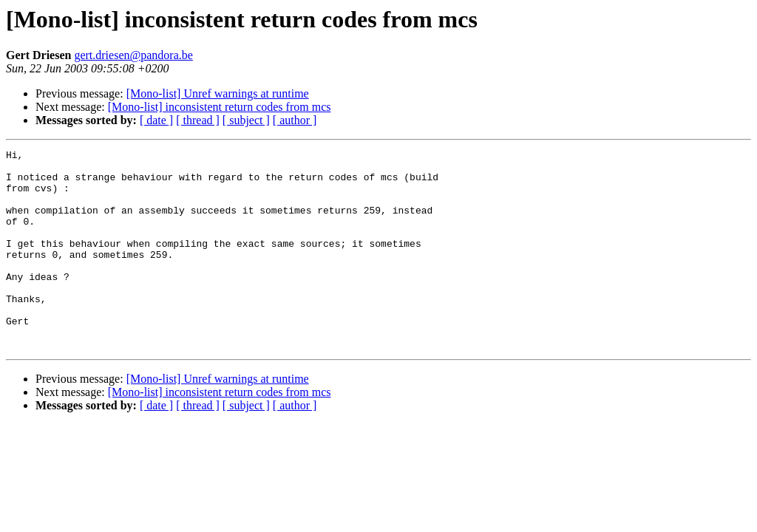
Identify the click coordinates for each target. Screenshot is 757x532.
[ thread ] (198, 120)
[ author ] (295, 120)
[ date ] (156, 120)
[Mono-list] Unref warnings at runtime (218, 93)
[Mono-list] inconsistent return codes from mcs (220, 107)
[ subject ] (246, 120)
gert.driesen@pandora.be (133, 55)
